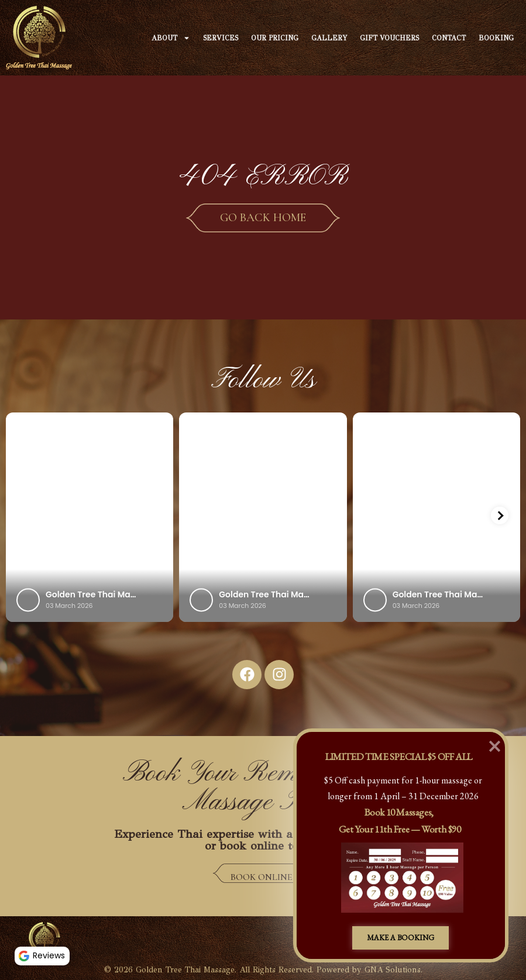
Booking (496, 38)
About (171, 38)
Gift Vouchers (389, 38)
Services (221, 38)
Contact (449, 38)
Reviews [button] (44, 954)
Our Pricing (275, 38)
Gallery (329, 38)
